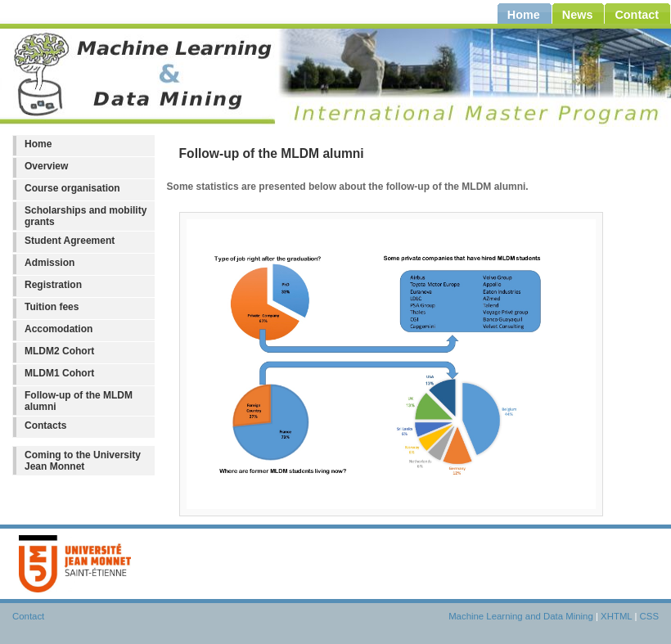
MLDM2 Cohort (59, 351)
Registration (53, 285)
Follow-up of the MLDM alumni (79, 401)
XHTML (616, 616)
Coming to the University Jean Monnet (83, 461)
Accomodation (59, 329)
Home (38, 144)
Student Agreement (70, 241)
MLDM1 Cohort (59, 373)
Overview (46, 166)
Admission (50, 263)
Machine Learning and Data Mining (521, 616)
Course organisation (72, 188)
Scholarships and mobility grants (86, 216)
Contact (28, 616)
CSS (649, 616)
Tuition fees (52, 307)
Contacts (45, 426)
